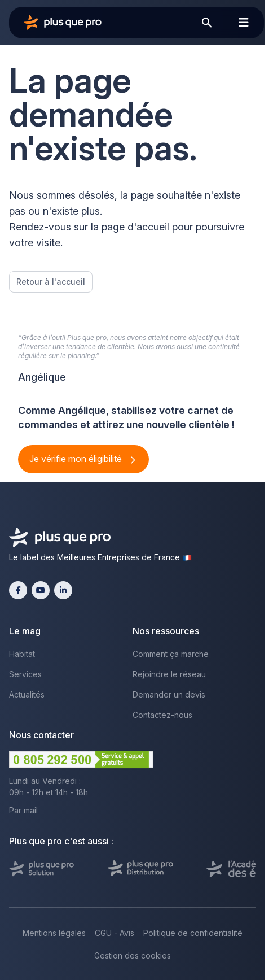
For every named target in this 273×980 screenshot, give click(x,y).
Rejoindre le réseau (169, 674)
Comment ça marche (171, 654)
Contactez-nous (162, 715)
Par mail (23, 810)
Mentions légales (54, 933)
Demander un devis (169, 694)
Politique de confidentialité (193, 933)
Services (25, 674)
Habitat (22, 654)
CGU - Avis (115, 933)
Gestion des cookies (133, 955)
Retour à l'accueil (51, 282)
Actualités (27, 694)
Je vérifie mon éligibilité (77, 459)
